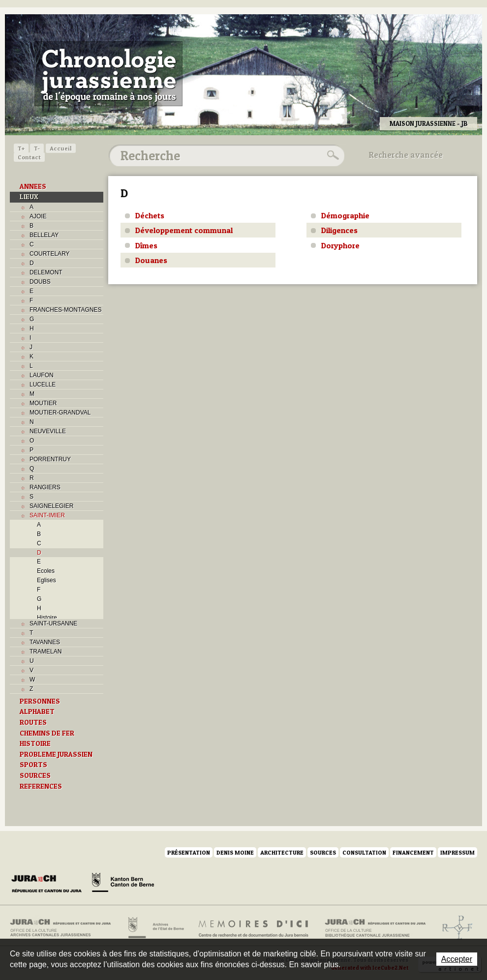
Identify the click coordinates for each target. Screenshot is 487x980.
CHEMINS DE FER (47, 733)
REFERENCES (41, 786)
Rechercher (332, 155)
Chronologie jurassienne (108, 74)
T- (37, 148)
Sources (323, 852)
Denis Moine (235, 852)
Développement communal (184, 230)
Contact (29, 157)
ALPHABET (37, 712)
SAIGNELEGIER (51, 506)
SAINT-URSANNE (53, 624)
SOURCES (35, 775)
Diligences (339, 230)
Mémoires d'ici (254, 928)
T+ (21, 148)
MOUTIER (43, 403)
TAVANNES (45, 642)
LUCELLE (43, 385)
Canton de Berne (123, 884)
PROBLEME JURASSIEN (56, 754)
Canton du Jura (49, 884)
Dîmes (146, 245)
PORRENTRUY (50, 459)
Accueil (61, 148)
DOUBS (40, 282)
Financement (413, 852)
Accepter (457, 959)
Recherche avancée (406, 155)
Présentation (189, 852)
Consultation (364, 852)
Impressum (457, 852)
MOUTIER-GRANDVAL (60, 413)
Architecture (282, 852)
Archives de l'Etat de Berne (155, 928)
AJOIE (38, 216)
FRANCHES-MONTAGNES (65, 310)
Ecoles (46, 571)
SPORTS (33, 765)
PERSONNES (40, 701)
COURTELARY (50, 254)
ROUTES (33, 722)
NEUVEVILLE (48, 431)
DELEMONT (46, 272)
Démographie (345, 215)
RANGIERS (45, 487)
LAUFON (42, 375)
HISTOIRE (35, 743)
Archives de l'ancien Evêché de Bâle (454, 928)
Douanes (151, 260)
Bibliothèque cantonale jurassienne (376, 928)
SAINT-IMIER (47, 515)
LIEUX (29, 197)
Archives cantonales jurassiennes (64, 928)
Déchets (150, 215)
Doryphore (340, 245)
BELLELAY (44, 235)
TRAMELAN (46, 652)
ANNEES (33, 186)
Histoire (47, 618)
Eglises (46, 580)
